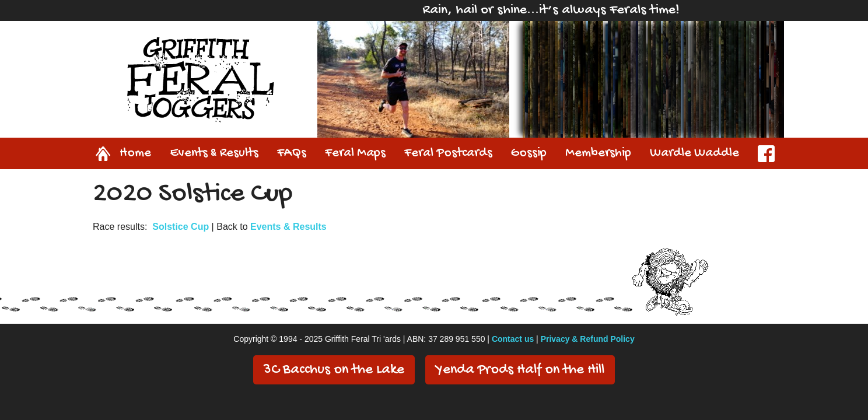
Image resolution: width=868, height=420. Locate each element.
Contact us (513, 339)
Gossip (529, 153)
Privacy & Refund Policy (588, 339)
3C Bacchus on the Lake (334, 370)
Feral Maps (355, 153)
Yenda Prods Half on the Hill (520, 370)
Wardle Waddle (694, 153)
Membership (598, 153)
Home (110, 153)
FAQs (292, 153)
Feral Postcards (448, 153)
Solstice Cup (181, 227)
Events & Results (214, 153)
